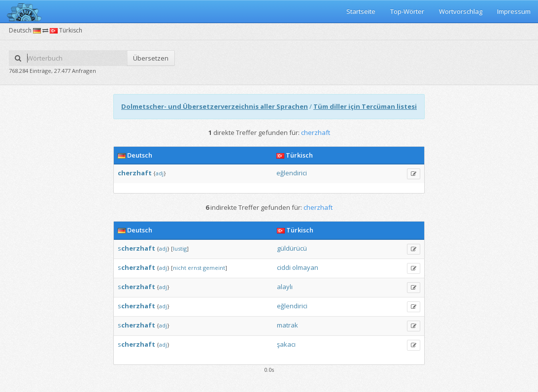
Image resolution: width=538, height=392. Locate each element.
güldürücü (292, 248)
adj (160, 173)
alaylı (285, 287)
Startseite (361, 11)
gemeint (214, 268)
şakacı (286, 344)
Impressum (514, 11)
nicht (180, 268)
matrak (287, 325)
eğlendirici (292, 173)
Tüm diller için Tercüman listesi (365, 106)
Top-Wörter (407, 11)
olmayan (305, 267)
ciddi (284, 267)
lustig (180, 248)
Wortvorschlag (461, 11)
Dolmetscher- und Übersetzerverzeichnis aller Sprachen (215, 106)
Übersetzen (151, 58)
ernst (195, 268)
